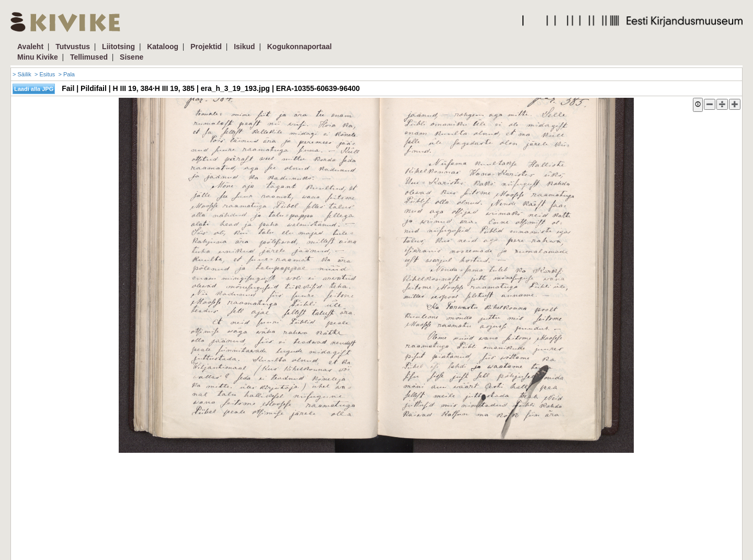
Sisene (132, 57)
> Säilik (22, 74)
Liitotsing (118, 47)
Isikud (244, 47)
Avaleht (30, 47)
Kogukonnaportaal (300, 47)
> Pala (66, 74)
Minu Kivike (38, 57)
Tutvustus (73, 47)
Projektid (206, 47)
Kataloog (163, 47)
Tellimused (89, 57)
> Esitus (45, 74)
